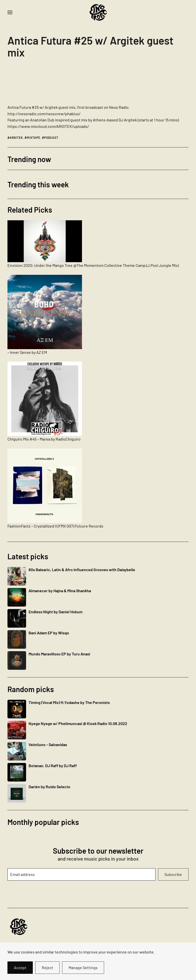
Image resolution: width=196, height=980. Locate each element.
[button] (10, 12)
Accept (20, 967)
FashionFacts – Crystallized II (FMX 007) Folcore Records (55, 526)
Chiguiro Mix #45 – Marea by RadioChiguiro (44, 439)
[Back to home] (98, 12)
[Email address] (81, 874)
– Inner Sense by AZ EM (27, 352)
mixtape (34, 138)
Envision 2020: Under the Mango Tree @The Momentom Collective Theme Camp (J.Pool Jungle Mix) (93, 265)
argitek (16, 138)
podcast (51, 138)
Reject (47, 967)
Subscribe (173, 874)
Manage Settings (83, 967)
